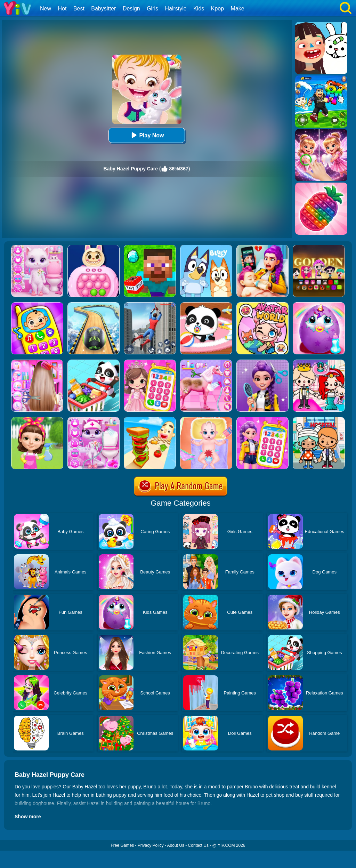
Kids (199, 9)
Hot (62, 9)
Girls (152, 9)
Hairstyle (176, 9)
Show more (28, 817)
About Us (176, 845)
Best (79, 9)
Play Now (147, 135)
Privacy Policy (151, 845)
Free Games (122, 845)
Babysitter (103, 9)
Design (131, 9)
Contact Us (198, 845)
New (46, 9)
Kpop (217, 9)
